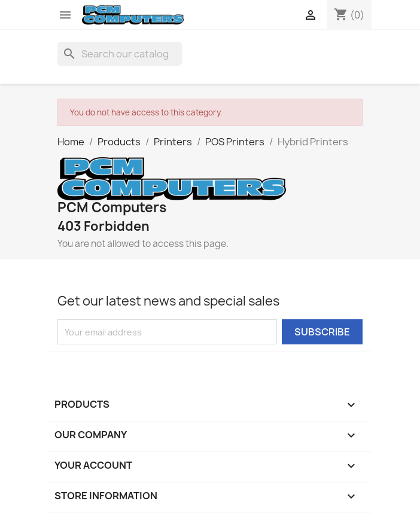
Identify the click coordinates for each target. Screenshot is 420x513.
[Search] (120, 54)
